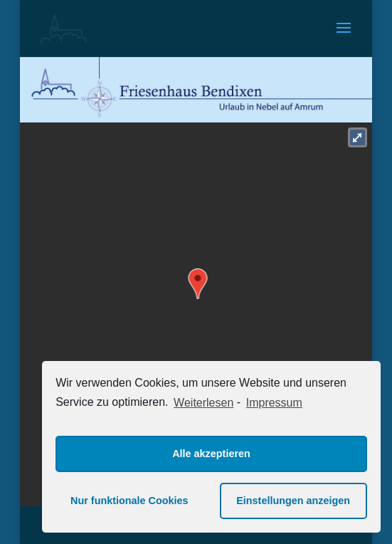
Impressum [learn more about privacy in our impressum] (274, 403)
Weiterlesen (203, 403)
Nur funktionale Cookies (129, 501)
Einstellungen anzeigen (293, 501)
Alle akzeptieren (211, 454)
